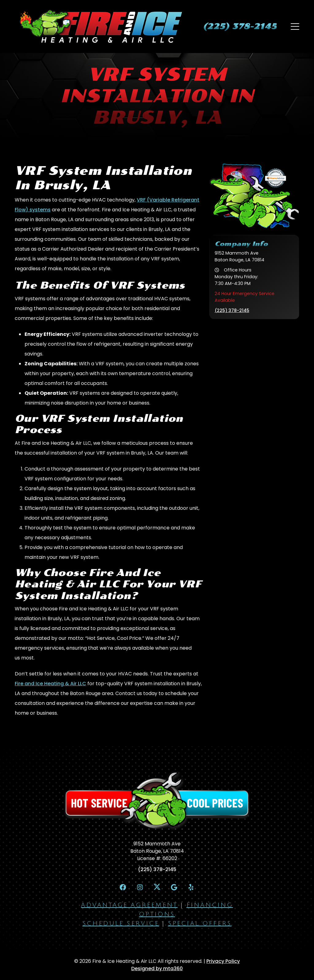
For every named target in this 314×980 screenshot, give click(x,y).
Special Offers (200, 924)
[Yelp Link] (192, 887)
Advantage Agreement (129, 905)
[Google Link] (174, 887)
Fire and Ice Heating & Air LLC (50, 684)
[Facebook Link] (122, 887)
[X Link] (157, 887)
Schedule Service (121, 924)
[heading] (239, 26)
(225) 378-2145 (232, 310)
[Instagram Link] (140, 887)
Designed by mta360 (157, 969)
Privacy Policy (223, 961)
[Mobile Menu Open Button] (295, 26)
